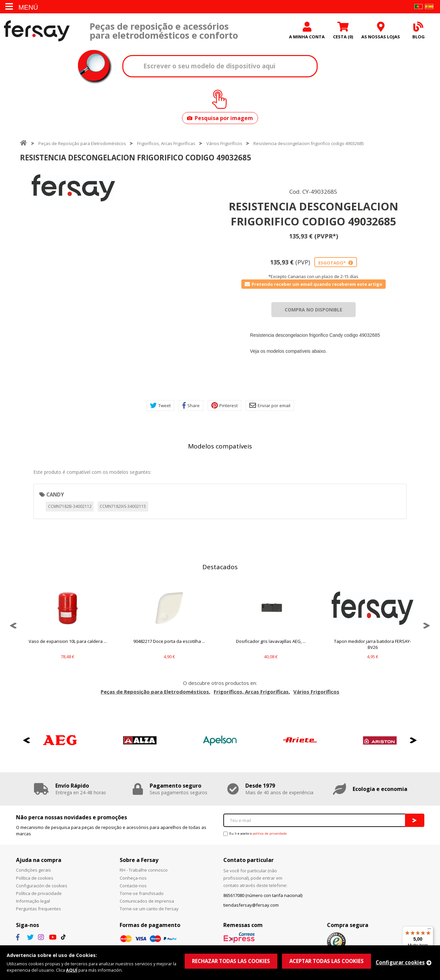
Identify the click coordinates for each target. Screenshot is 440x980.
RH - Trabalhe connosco (144, 870)
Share (191, 405)
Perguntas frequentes (38, 909)
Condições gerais (33, 870)
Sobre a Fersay (139, 860)
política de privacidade (270, 833)
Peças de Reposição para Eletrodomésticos (82, 143)
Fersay (37, 31)
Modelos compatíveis (220, 446)
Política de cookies (35, 878)
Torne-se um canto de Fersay (149, 909)
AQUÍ (72, 970)
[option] (73, 188)
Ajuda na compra (39, 860)
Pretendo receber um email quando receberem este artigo (313, 284)
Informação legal (33, 901)
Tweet (160, 405)
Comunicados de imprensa (147, 901)
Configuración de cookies (42, 886)
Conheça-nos (133, 878)
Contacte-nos (133, 886)
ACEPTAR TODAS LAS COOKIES (326, 961)
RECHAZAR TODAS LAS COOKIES (231, 961)
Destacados (220, 567)
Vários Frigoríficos (224, 143)
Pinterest (224, 405)
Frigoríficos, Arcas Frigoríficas (166, 143)
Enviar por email (270, 405)
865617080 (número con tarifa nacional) (263, 895)
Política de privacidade (39, 893)
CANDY (55, 495)
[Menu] (429, 930)
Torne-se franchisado (142, 893)
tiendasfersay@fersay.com (251, 905)
